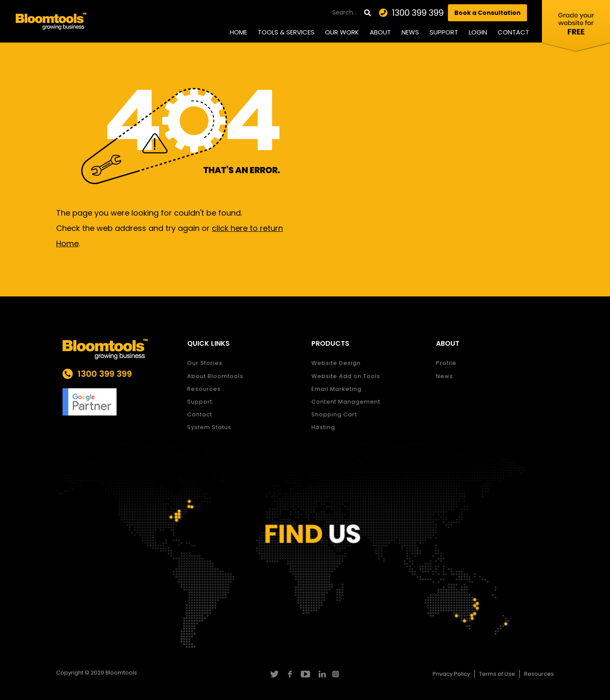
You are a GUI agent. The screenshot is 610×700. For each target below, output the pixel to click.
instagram (337, 674)
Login (478, 32)
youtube (305, 674)
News (410, 32)
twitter (274, 674)
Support (444, 32)
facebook (289, 674)
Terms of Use (497, 674)
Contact (513, 32)
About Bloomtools (215, 376)
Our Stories (205, 363)
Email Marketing (336, 389)
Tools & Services (286, 32)
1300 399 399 (418, 13)
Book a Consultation (487, 13)
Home (238, 32)
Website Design (336, 363)
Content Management (346, 402)
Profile (446, 363)
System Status (209, 427)
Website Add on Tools (346, 376)
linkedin (321, 674)
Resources (204, 389)
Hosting (323, 427)
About (380, 32)
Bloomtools (121, 673)
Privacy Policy (451, 674)
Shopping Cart (334, 414)
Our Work (342, 32)
